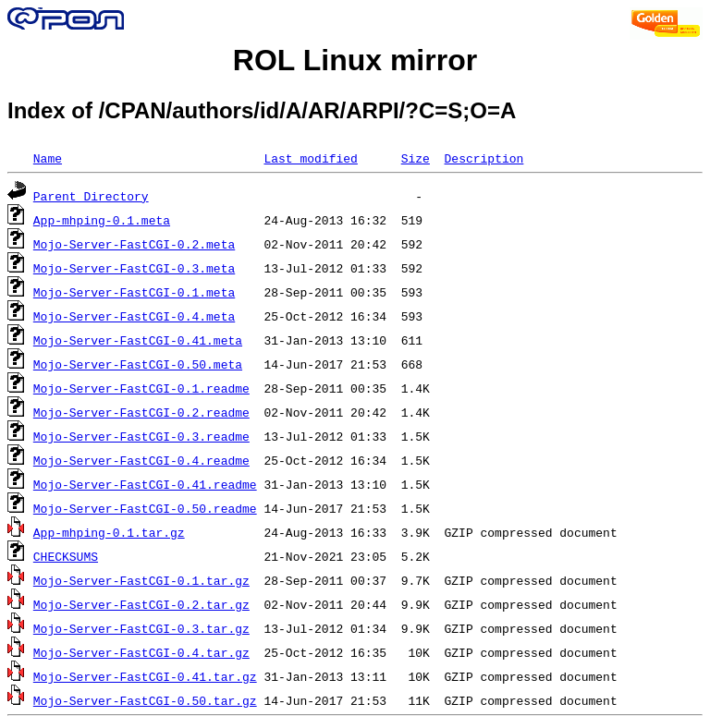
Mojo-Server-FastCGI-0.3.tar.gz (141, 628)
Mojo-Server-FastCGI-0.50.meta (138, 364)
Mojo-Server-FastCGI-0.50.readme (145, 508)
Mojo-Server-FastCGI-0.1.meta (134, 292)
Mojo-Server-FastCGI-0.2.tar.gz (141, 604)
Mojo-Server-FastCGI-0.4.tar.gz (141, 652)
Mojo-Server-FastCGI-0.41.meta (138, 340)
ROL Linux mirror (355, 60)
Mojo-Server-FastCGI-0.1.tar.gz (141, 580)
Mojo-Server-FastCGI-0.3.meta (134, 268)
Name (48, 158)
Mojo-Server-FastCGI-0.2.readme (141, 412)
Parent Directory (91, 196)
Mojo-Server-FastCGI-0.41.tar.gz (145, 676)
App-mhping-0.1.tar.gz (109, 532)
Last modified (310, 158)
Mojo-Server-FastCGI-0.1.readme (141, 388)
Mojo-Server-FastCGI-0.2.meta (134, 244)
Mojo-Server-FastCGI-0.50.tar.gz (145, 700)
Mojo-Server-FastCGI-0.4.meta (134, 316)
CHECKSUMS (66, 556)
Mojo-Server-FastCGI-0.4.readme (141, 460)
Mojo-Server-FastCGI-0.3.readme (141, 436)
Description (484, 158)
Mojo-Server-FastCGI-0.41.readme (145, 484)
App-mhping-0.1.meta (102, 220)
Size (416, 158)
